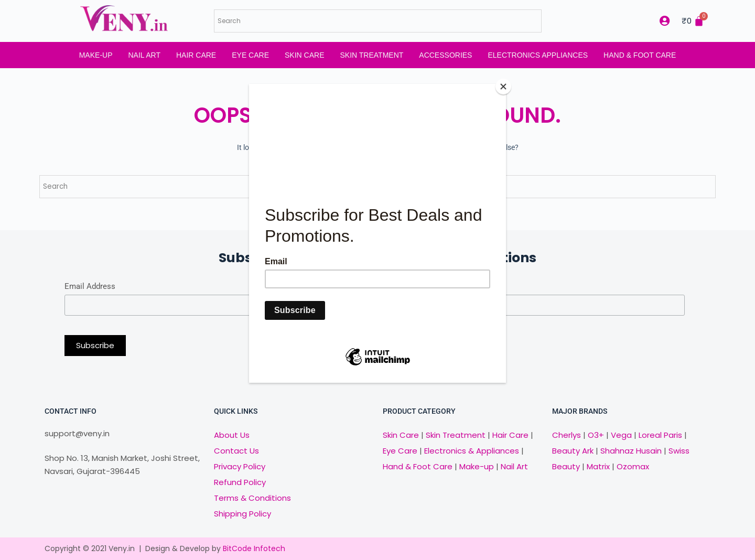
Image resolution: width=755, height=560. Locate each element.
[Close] (503, 87)
